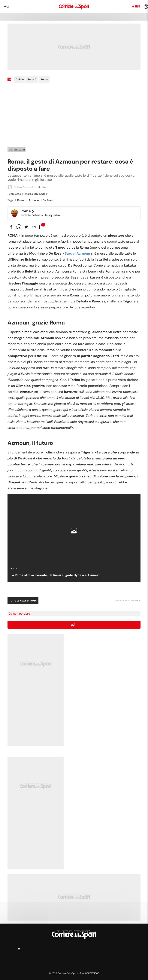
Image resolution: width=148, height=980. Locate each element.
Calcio (20, 79)
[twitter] (26, 227)
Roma (44, 79)
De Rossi (47, 200)
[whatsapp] (19, 227)
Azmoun (32, 200)
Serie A (32, 79)
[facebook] (11, 227)
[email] (34, 227)
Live (137, 7)
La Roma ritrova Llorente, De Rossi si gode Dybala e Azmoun (55, 575)
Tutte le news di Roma (23, 601)
